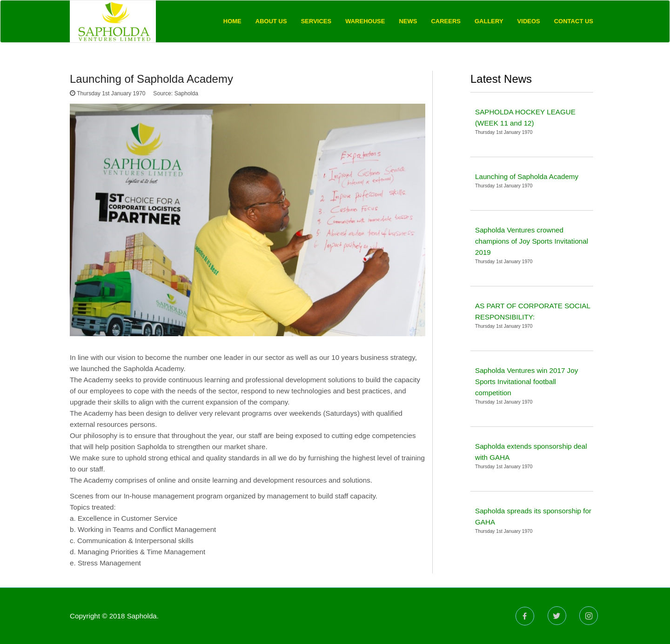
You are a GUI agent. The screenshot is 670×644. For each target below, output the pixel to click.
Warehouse (365, 21)
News (408, 21)
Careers (446, 21)
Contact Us (574, 21)
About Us (271, 21)
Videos (529, 21)
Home (232, 21)
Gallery (489, 21)
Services (316, 21)
